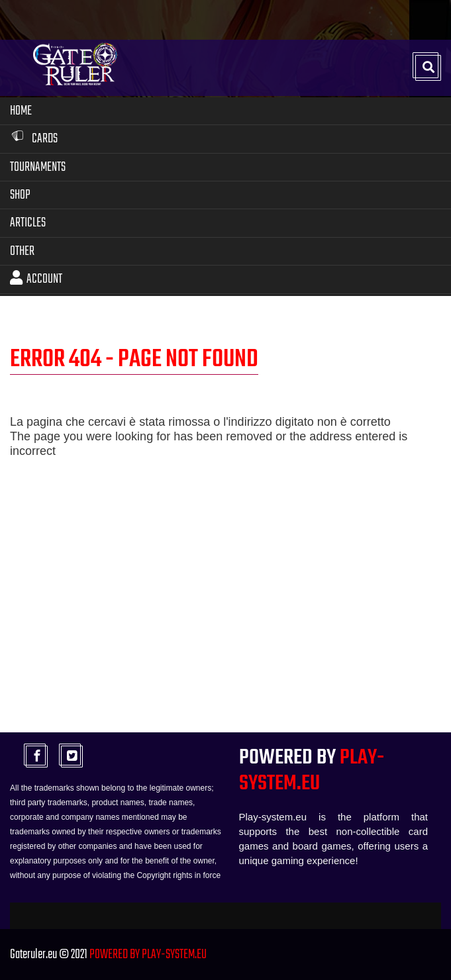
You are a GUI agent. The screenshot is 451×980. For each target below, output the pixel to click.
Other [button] (22, 251)
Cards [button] (34, 139)
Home (21, 111)
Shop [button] (20, 195)
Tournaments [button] (38, 167)
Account (36, 279)
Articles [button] (28, 223)
